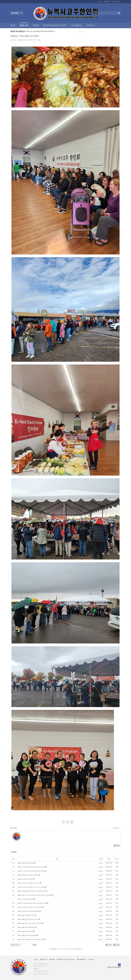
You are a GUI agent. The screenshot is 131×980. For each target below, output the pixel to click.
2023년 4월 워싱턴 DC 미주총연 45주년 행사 (31, 939)
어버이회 (36, 25)
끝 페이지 (78, 949)
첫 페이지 (53, 949)
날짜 (109, 859)
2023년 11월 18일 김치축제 (25, 36)
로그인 (100, 2)
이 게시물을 (116, 828)
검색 (34, 945)
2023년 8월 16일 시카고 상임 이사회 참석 (30, 923)
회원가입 (107, 2)
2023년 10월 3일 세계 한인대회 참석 (28, 911)
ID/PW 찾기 (116, 2)
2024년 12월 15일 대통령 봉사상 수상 (29, 883)
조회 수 (117, 859)
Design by (114, 967)
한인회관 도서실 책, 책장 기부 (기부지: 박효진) (31, 887)
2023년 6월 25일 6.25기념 (25, 931)
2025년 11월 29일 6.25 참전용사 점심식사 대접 (31, 867)
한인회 (14, 40)
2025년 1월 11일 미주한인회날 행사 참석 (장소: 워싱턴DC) (35, 895)
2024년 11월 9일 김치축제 (25, 879)
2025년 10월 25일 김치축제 (26, 863)
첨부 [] (13, 828)
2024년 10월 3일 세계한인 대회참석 (28, 875)
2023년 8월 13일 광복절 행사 (26, 927)
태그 (116, 945)
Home (13, 25)
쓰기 (108, 945)
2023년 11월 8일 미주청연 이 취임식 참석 (30, 907)
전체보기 (17, 13)
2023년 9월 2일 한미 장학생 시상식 (28, 919)
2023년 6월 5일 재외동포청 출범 (27, 935)
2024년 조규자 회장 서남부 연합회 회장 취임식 (31, 871)
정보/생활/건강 (76, 25)
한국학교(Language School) (55, 25)
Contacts (90, 25)
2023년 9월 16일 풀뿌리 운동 (26, 915)
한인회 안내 (24, 24)
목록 (116, 846)
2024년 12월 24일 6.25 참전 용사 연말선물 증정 (32, 891)
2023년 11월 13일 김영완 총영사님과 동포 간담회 (32, 903)
